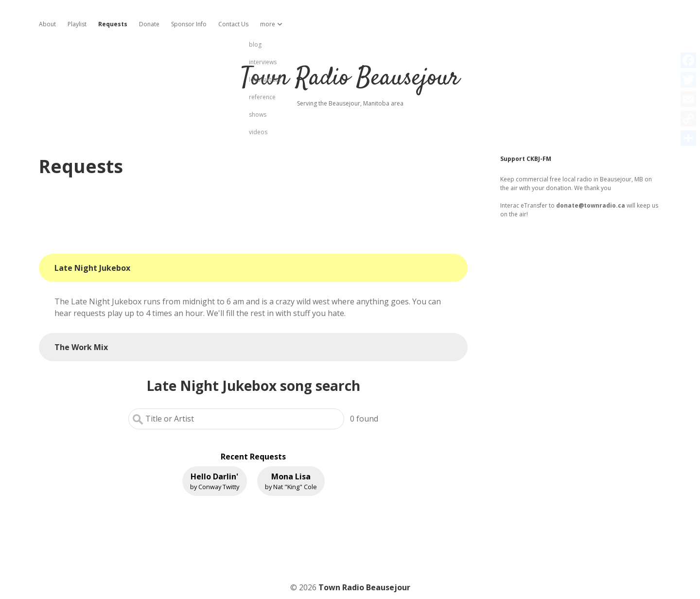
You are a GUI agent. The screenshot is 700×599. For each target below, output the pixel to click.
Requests (113, 24)
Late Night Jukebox (92, 268)
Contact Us (233, 24)
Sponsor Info (189, 24)
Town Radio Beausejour (350, 79)
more (268, 24)
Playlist (77, 24)
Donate (149, 24)
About (47, 24)
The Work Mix (81, 347)
